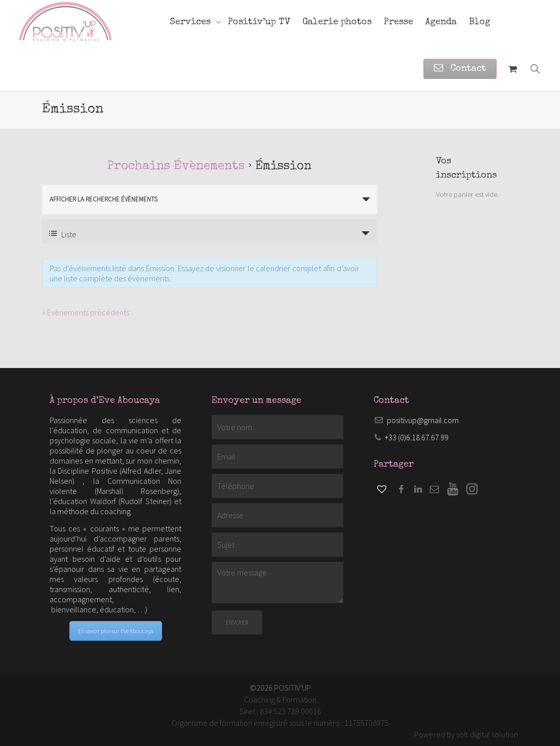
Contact (460, 69)
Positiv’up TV (259, 22)
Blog (479, 22)
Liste (63, 234)
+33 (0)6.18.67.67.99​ (417, 437)
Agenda (441, 22)
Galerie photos (337, 22)
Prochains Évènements (176, 167)
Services (191, 22)
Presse (398, 22)
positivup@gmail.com (423, 420)
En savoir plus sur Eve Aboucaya (116, 631)
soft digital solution (487, 734)
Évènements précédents (86, 312)
